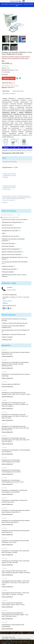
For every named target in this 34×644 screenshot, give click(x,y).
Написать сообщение (7, 643)
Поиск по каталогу (9, 211)
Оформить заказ (9, 78)
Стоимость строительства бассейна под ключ (15, 323)
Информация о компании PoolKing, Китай (13, 334)
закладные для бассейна (10, 162)
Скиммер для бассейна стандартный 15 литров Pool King (9, 175)
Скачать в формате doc (7, 387)
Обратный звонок (7, 83)
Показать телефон (11, 290)
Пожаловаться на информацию (9, 200)
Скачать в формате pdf (7, 356)
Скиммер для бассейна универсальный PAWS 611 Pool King (9, 188)
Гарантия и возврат (7, 337)
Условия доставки (7, 340)
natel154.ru (5, 303)
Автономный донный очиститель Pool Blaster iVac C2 (16, 331)
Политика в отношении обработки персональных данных (16, 642)
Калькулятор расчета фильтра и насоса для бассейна (14, 320)
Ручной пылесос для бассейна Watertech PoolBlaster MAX (13, 327)
